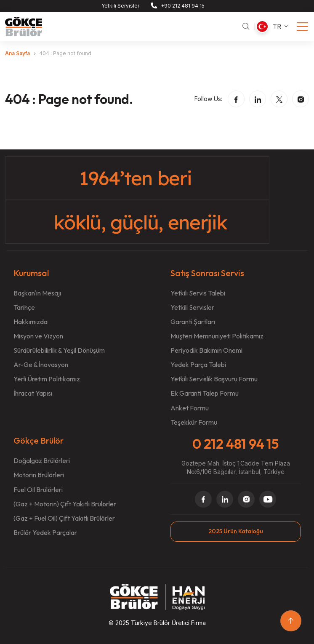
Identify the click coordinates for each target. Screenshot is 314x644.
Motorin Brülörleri (39, 475)
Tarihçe (24, 307)
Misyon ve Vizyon (38, 336)
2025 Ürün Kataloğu (236, 531)
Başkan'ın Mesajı (37, 293)
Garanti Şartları (193, 322)
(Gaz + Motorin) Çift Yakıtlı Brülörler (65, 504)
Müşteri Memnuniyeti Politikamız (217, 336)
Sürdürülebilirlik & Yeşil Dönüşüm (59, 350)
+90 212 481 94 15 (183, 6)
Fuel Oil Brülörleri (38, 490)
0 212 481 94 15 (235, 444)
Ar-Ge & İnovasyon (41, 365)
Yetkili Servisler (120, 6)
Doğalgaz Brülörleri (42, 460)
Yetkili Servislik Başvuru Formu (214, 379)
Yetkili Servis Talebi (198, 293)
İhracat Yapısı (33, 393)
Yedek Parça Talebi (198, 365)
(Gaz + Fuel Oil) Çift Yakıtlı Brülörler (64, 518)
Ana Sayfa (17, 53)
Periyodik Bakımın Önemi (206, 350)
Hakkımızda (31, 322)
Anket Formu (190, 408)
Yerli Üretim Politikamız (47, 379)
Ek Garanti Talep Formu (205, 393)
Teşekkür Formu (194, 422)
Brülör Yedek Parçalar (45, 532)
